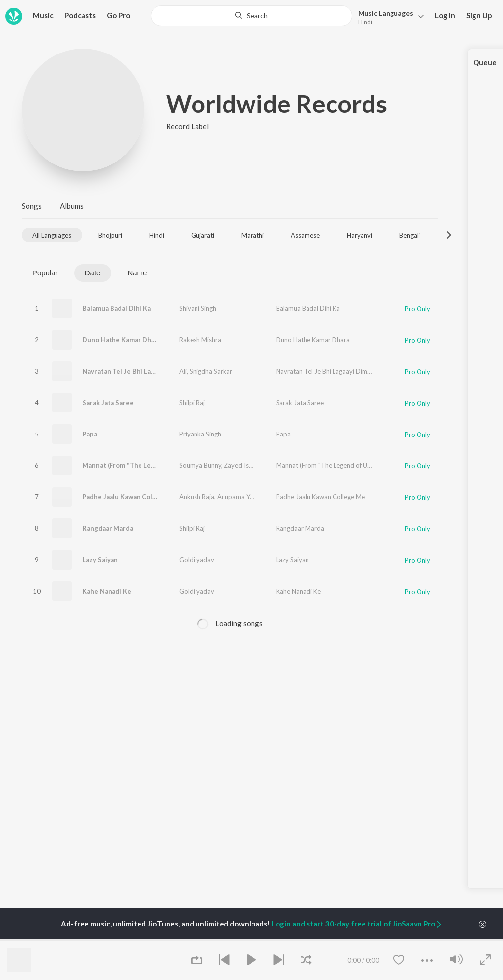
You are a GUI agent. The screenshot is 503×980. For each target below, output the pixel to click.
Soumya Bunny (200, 465)
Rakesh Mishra (200, 340)
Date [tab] (93, 273)
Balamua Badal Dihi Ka (117, 308)
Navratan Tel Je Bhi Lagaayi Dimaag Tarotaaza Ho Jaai (165, 371)
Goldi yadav (197, 560)
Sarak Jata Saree (108, 403)
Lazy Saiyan (100, 560)
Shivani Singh (198, 308)
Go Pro (118, 15)
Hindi (365, 22)
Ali (183, 371)
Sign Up (479, 15)
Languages (386, 13)
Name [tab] (137, 273)
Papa (90, 434)
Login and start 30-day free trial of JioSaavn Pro (357, 924)
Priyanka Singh (200, 434)
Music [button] (43, 15)
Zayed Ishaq (242, 465)
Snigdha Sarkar (211, 371)
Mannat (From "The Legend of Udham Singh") (152, 465)
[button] (388, 16)
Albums (72, 206)
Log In (445, 15)
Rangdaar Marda (108, 528)
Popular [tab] (45, 273)
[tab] (52, 235)
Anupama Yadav (240, 497)
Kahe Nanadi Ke (107, 591)
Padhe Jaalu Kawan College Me (130, 497)
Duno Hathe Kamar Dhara (122, 340)
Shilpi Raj (192, 403)
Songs (32, 206)
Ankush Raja (197, 497)
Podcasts (80, 15)
